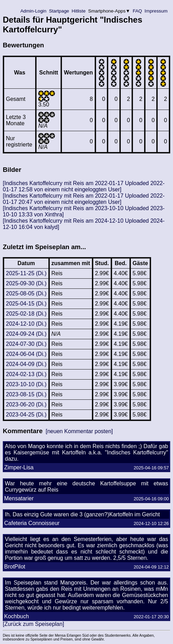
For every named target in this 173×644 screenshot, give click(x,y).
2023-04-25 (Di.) (26, 415)
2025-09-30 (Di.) (26, 283)
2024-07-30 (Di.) (26, 344)
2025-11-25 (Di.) (26, 273)
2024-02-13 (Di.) (26, 374)
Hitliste (78, 11)
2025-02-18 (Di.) (26, 314)
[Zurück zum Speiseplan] (33, 624)
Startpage (59, 11)
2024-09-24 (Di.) (26, 334)
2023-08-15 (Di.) (26, 394)
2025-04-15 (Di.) (26, 304)
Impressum (156, 11)
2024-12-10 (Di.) (26, 324)
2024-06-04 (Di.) (26, 354)
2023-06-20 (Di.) (26, 404)
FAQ (137, 11)
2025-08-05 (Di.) (26, 293)
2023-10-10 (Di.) (26, 384)
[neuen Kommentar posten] (79, 431)
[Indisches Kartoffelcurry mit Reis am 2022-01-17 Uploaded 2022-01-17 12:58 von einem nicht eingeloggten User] (84, 186)
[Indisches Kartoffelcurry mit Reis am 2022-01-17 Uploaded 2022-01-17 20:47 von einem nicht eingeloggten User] (84, 199)
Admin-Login (33, 11)
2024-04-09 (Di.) (26, 364)
